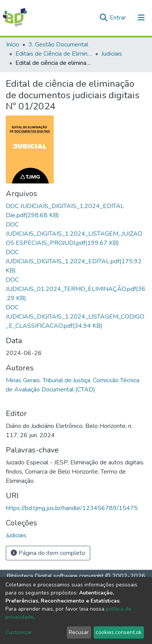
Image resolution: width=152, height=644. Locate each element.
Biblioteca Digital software (42, 576)
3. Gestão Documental (58, 45)
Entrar (119, 18)
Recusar (79, 632)
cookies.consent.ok (119, 632)
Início (13, 45)
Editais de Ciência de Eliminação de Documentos (54, 54)
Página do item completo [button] (48, 553)
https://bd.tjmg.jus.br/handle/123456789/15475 (72, 508)
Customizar (19, 632)
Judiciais (112, 54)
